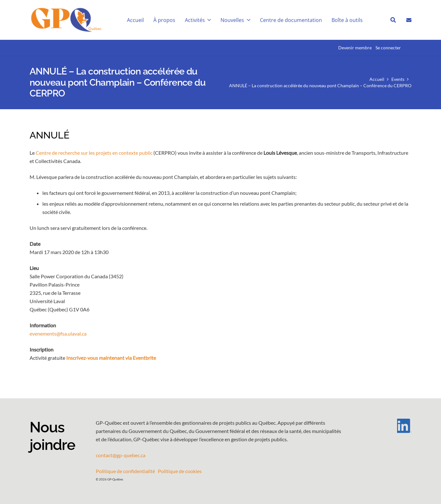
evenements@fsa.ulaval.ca (58, 334)
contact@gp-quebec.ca (121, 455)
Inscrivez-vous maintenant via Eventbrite (111, 358)
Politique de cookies (180, 471)
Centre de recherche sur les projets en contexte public (94, 153)
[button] (208, 20)
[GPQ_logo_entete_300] (66, 20)
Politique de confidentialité (125, 471)
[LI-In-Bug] (386, 426)
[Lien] (409, 20)
